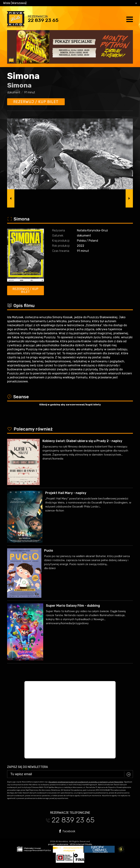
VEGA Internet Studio (81, 844)
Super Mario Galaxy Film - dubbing (73, 606)
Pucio (49, 551)
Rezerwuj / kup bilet (36, 102)
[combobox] (70, 3)
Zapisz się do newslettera (28, 767)
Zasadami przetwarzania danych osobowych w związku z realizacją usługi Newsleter (86, 782)
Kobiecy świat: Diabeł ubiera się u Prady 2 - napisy (82, 441)
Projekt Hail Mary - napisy (66, 493)
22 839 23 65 (43, 20)
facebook (67, 831)
